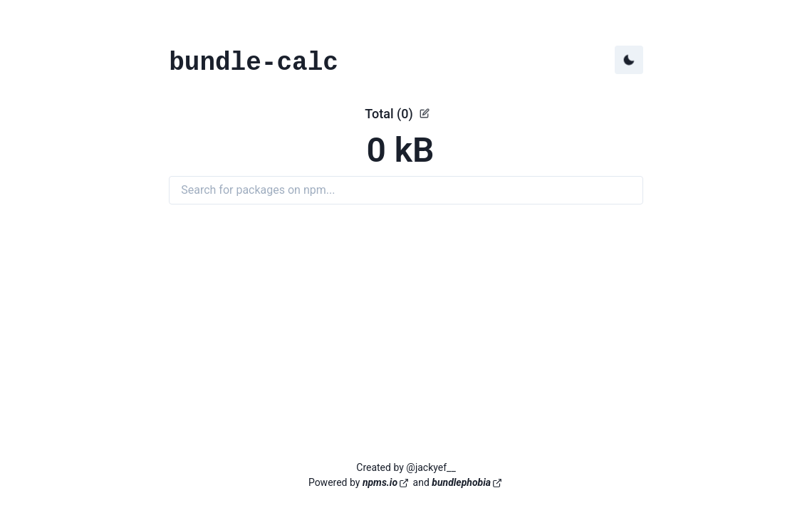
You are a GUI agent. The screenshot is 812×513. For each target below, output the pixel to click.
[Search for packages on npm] (406, 190)
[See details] (425, 113)
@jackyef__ (431, 467)
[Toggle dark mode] (629, 60)
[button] (406, 139)
